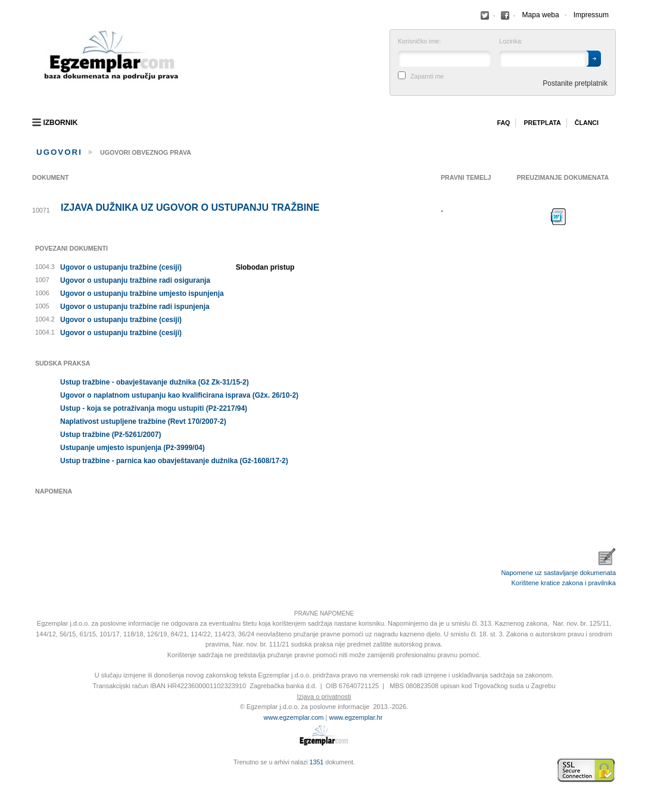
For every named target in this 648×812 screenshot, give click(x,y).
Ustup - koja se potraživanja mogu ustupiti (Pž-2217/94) (154, 408)
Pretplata (542, 123)
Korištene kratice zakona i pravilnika (564, 583)
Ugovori (59, 152)
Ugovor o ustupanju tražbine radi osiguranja (135, 280)
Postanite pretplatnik (575, 83)
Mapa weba (541, 15)
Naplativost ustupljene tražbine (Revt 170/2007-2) (143, 421)
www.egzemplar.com (294, 717)
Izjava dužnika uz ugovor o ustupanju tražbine (190, 208)
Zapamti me (427, 76)
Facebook (485, 15)
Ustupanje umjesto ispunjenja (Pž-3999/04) (133, 448)
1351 (317, 762)
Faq (503, 123)
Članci (587, 123)
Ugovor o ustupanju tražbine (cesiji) (121, 267)
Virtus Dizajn (35, 776)
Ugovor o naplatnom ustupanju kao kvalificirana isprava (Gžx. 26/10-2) (179, 395)
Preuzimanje (559, 217)
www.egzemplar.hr (356, 717)
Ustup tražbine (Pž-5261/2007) (110, 435)
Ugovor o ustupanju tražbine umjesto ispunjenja (142, 293)
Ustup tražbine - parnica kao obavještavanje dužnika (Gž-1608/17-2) (174, 461)
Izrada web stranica (35, 770)
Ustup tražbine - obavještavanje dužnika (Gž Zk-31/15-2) (155, 382)
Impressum (591, 15)
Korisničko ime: (419, 41)
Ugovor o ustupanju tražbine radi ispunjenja (135, 307)
